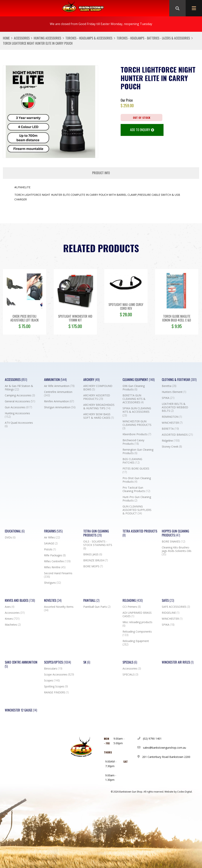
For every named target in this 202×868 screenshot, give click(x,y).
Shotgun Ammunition (60, 407)
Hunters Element (174, 392)
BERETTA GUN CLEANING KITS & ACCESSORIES (134, 399)
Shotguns (52, 583)
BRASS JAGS (93, 554)
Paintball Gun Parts (97, 607)
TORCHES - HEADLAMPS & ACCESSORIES (89, 38)
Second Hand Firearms (58, 575)
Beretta (169, 386)
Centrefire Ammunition (58, 394)
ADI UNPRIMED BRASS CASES (137, 614)
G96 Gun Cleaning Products (134, 388)
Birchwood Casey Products (133, 442)
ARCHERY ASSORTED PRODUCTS (97, 397)
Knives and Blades (20, 601)
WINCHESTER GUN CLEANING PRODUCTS (137, 425)
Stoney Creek (172, 447)
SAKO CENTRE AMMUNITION (21, 664)
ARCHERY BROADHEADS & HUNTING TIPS (99, 407)
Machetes (13, 625)
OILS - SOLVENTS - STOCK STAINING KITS (98, 545)
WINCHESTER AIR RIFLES (178, 662)
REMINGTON (172, 417)
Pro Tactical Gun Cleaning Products (136, 489)
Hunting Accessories (47, 38)
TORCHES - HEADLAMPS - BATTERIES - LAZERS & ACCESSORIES (153, 38)
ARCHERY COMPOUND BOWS (98, 388)
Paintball (91, 601)
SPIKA (168, 398)
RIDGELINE (171, 613)
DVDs (10, 537)
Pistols (50, 549)
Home (6, 38)
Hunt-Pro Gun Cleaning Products (137, 499)
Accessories (22, 38)
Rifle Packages (55, 555)
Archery (91, 380)
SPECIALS (130, 675)
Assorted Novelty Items (59, 609)
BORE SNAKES (173, 542)
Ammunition (55, 380)
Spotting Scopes (56, 686)
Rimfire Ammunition (59, 401)
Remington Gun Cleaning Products (138, 451)
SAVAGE (51, 543)
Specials (130, 662)
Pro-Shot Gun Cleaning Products (137, 480)
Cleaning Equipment (139, 380)
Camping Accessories (20, 395)
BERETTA (170, 429)
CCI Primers (132, 607)
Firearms (53, 531)
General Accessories (20, 401)
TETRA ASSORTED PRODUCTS (140, 533)
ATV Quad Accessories (19, 424)
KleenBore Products (137, 434)
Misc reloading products (137, 624)
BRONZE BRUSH (96, 560)
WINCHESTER (172, 423)
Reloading (133, 601)
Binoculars (53, 669)
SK (87, 662)
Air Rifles (52, 537)
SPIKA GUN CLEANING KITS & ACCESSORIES (137, 412)
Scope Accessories (59, 675)
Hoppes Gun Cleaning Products (175, 533)
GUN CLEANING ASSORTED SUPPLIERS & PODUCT (137, 510)
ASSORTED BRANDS (177, 435)
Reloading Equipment (136, 643)
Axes (10, 607)
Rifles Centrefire (57, 561)
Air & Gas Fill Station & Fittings (19, 388)
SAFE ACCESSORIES (176, 607)
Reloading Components (137, 633)
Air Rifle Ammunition (59, 386)
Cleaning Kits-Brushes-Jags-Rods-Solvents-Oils (177, 551)
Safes (168, 601)
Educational (15, 531)
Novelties (53, 601)
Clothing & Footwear (179, 380)
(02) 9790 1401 (150, 739)
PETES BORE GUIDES (136, 470)
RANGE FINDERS (56, 692)
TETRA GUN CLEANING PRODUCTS (96, 533)
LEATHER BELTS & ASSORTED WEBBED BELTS (175, 407)
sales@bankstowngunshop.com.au (162, 748)
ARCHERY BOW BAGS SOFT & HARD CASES (98, 416)
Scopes (52, 681)
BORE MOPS (93, 566)
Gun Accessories (18, 407)
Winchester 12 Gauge (21, 710)
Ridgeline (171, 441)
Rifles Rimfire (55, 567)
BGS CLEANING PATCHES (132, 461)
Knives (12, 619)
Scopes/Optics (58, 662)
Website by (178, 792)
